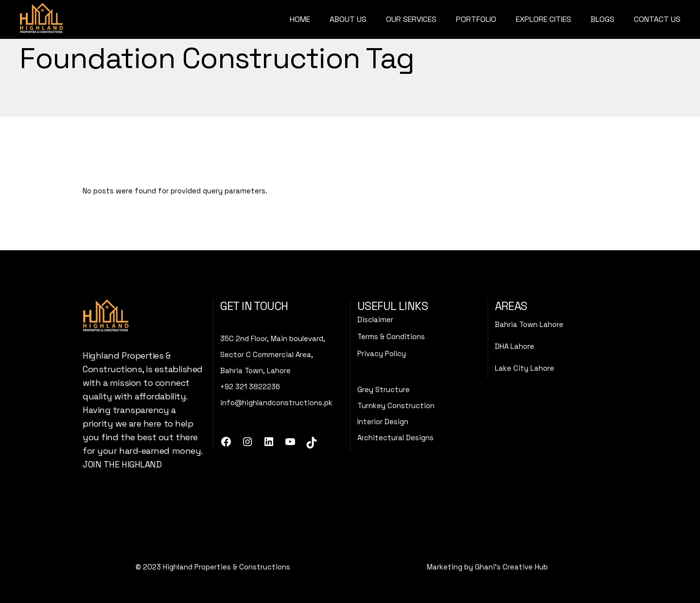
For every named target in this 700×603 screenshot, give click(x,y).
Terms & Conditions (391, 336)
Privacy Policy (382, 353)
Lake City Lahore (525, 368)
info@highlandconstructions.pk (276, 403)
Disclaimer (375, 319)
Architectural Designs (395, 438)
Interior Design (383, 422)
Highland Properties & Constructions (227, 567)
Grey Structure (384, 389)
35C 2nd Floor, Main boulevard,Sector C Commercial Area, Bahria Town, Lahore (273, 354)
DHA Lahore (515, 346)
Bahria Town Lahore (529, 324)
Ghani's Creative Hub (511, 567)
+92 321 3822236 (250, 387)
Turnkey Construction (396, 405)
